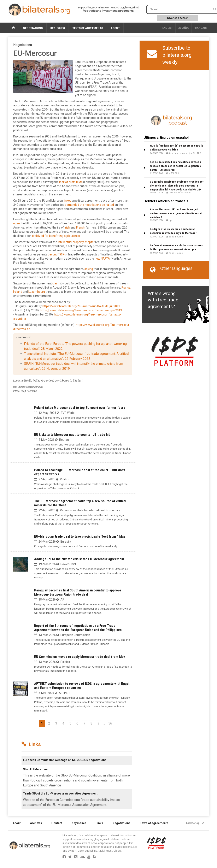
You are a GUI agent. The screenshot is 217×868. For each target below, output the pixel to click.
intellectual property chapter (76, 242)
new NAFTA (102, 259)
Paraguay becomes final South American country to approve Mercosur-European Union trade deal (78, 592)
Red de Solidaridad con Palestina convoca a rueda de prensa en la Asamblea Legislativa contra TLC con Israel (175, 166)
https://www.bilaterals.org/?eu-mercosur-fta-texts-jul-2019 (81, 306)
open (17, 223)
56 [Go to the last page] (110, 723)
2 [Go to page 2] (49, 723)
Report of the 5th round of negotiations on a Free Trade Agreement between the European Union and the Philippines (78, 628)
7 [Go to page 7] (84, 723)
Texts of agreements (88, 28)
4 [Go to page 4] (63, 723)
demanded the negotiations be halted (89, 205)
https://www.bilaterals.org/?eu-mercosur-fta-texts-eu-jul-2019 (81, 310)
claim (56, 283)
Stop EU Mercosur (36, 769)
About (115, 28)
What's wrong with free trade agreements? (163, 300)
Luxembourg (37, 292)
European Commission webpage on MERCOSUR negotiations (65, 760)
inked (68, 201)
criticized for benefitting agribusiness (56, 236)
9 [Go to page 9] (98, 723)
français (200, 28)
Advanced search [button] (177, 18)
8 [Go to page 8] (91, 723)
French (81, 228)
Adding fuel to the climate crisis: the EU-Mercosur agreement (79, 559)
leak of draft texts (71, 182)
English (168, 28)
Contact (57, 823)
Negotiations (33, 28)
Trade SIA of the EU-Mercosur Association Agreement (60, 793)
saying (89, 269)
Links (99, 823)
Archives (36, 823)
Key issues (58, 28)
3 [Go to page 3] (56, 723)
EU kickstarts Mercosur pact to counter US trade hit (72, 435)
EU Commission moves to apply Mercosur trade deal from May (80, 657)
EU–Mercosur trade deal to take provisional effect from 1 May (80, 536)
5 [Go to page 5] (70, 723)
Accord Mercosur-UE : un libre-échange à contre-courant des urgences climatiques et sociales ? (176, 213)
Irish (67, 228)
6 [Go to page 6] (77, 723)
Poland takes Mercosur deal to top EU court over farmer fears (80, 408)
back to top (195, 823)
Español (183, 28)
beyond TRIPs (57, 254)
